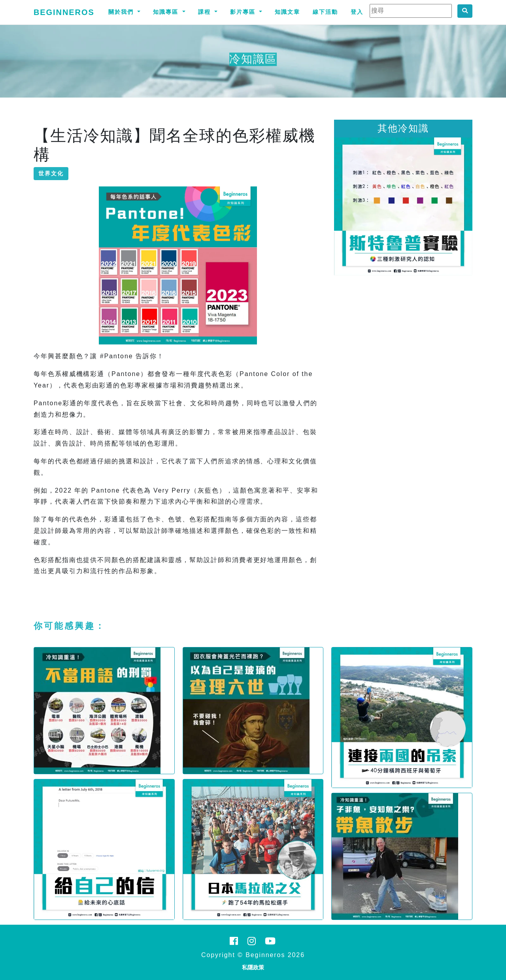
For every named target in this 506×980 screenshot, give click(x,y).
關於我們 (122, 12)
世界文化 (51, 173)
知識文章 (287, 12)
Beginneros (64, 12)
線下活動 (325, 12)
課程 (206, 12)
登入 (357, 12)
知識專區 (167, 12)
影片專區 (244, 12)
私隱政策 (253, 967)
